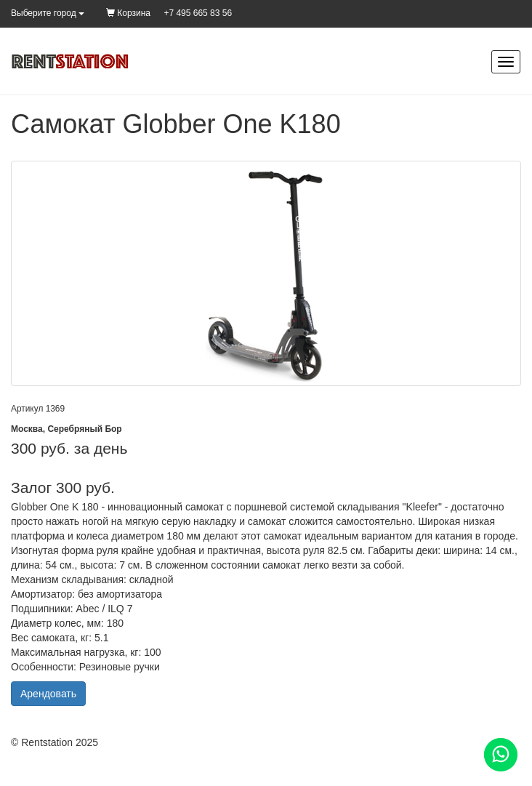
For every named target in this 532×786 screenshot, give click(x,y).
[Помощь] (501, 755)
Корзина (128, 13)
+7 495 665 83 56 (198, 13)
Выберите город (48, 13)
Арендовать (48, 694)
